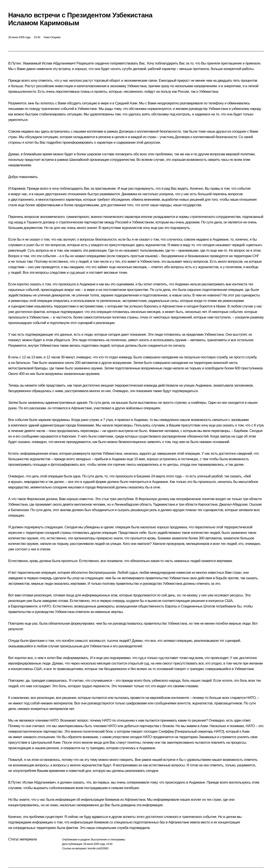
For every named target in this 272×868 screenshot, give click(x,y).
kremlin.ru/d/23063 (98, 848)
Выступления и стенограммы (108, 839)
